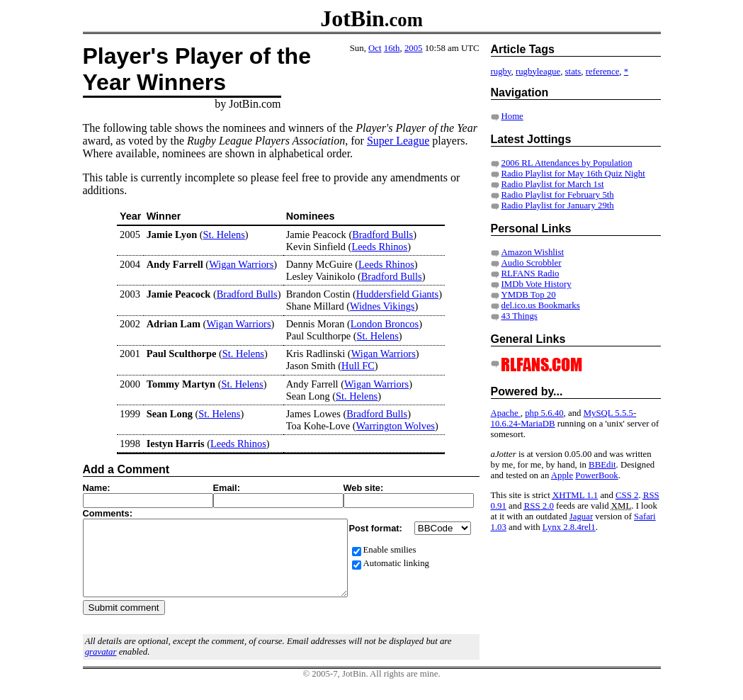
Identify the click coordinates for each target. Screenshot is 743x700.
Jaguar (581, 516)
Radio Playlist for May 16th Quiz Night (573, 174)
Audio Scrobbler (532, 263)
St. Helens (224, 235)
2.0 (539, 506)
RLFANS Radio (531, 273)
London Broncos (385, 324)
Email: (227, 488)
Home (512, 116)
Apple (562, 475)
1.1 (575, 495)
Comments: (108, 513)
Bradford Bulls (382, 235)
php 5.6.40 (544, 413)
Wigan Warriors (241, 264)
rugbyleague (538, 72)
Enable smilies (390, 550)
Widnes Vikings (382, 306)
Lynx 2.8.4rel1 (569, 527)
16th (392, 48)
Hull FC (358, 366)
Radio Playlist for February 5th (558, 195)
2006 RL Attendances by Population (567, 163)
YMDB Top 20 (529, 295)
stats (573, 72)
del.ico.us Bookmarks (541, 305)
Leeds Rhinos (379, 247)
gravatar (101, 667)
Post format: (377, 528)
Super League (398, 141)
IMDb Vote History (537, 284)
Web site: (364, 488)
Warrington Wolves (396, 426)
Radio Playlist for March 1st (553, 184)
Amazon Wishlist (533, 252)
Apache (506, 413)
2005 (414, 48)
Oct (375, 48)
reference (603, 72)
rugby (501, 72)
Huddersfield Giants (397, 294)
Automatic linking (396, 563)
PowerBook (596, 475)
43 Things (520, 316)
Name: (97, 488)
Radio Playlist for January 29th (558, 205)
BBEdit (602, 465)
